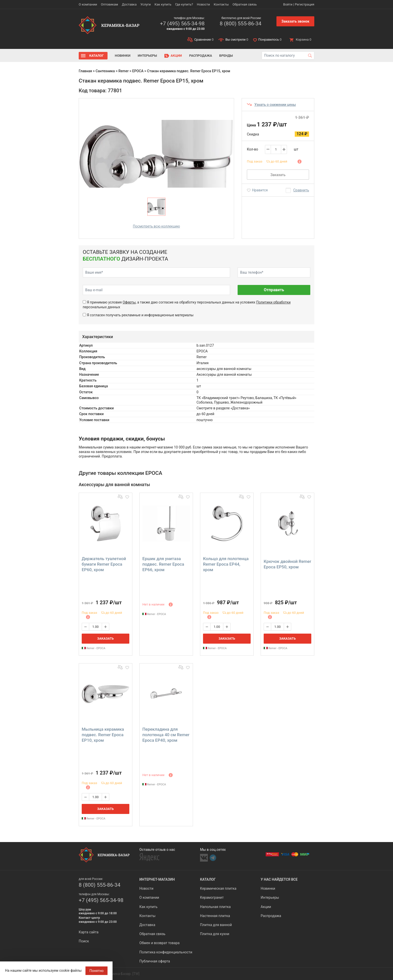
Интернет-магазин (157, 879)
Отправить (274, 290)
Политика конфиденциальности (166, 952)
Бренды (226, 56)
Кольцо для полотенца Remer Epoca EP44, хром (226, 564)
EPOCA (138, 71)
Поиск (84, 941)
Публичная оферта (155, 961)
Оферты (129, 302)
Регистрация (305, 4)
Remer (123, 71)
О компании (88, 4)
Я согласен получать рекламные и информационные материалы (140, 315)
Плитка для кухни (215, 934)
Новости (203, 4)
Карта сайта (89, 932)
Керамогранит (212, 897)
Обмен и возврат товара (159, 943)
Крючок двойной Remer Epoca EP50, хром (287, 564)
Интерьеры (147, 56)
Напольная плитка (215, 907)
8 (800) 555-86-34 (240, 24)
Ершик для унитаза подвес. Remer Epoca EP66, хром (163, 564)
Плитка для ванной (216, 925)
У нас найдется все (279, 879)
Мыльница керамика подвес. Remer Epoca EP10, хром (103, 735)
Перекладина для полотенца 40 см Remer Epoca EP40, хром (166, 735)
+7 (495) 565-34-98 (182, 24)
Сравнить (301, 190)
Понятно (97, 971)
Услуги (145, 4)
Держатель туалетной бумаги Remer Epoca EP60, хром (104, 564)
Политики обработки (273, 302)
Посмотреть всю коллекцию (156, 226)
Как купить (163, 4)
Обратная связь (245, 4)
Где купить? (184, 4)
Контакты (221, 4)
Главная (85, 71)
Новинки (123, 56)
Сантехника (105, 71)
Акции (176, 56)
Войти (288, 4)
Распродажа (201, 56)
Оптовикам (109, 4)
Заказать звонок (295, 21)
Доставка (129, 4)
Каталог (96, 56)
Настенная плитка (215, 916)
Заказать (278, 175)
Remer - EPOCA (93, 648)
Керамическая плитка (218, 888)
